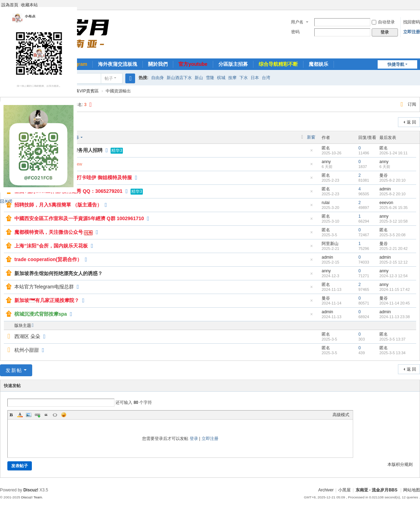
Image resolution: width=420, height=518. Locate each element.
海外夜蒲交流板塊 (118, 64)
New (78, 164)
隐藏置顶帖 (311, 152)
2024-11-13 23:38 (395, 317)
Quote (46, 415)
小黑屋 (344, 490)
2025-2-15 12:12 (394, 262)
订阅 (412, 104)
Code (55, 415)
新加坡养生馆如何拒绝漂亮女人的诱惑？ (58, 273)
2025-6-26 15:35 (394, 208)
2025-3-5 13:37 (393, 339)
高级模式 (341, 415)
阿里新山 (330, 244)
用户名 (297, 22)
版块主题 (23, 325)
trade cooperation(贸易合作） (48, 259)
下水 (244, 78)
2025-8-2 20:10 (393, 180)
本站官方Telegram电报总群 (44, 287)
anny (326, 162)
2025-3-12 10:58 (394, 221)
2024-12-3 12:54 (394, 276)
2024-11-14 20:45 (395, 303)
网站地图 (412, 490)
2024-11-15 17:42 (395, 289)
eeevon (386, 203)
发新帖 (14, 370)
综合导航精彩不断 (278, 64)
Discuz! (31, 490)
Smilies (64, 415)
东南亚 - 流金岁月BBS (377, 490)
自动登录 (383, 22)
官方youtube (193, 64)
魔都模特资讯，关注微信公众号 (49, 232)
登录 (194, 439)
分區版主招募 (233, 64)
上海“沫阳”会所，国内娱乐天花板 (51, 246)
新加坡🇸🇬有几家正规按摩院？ (47, 300)
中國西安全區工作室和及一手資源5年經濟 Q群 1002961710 (79, 218)
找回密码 (412, 22)
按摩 (232, 78)
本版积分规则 (400, 464)
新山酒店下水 (179, 78)
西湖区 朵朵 (27, 336)
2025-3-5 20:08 (393, 235)
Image (29, 415)
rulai (326, 203)
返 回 (411, 122)
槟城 (221, 78)
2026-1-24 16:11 (394, 153)
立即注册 (412, 32)
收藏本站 (29, 5)
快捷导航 (396, 64)
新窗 (311, 137)
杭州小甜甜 (27, 350)
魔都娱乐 (318, 64)
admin (385, 189)
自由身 (157, 78)
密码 (295, 32)
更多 (75, 138)
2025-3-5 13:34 (393, 353)
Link (37, 415)
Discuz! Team (31, 497)
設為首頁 (10, 5)
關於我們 (158, 64)
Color (20, 415)
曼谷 (384, 175)
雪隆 (210, 78)
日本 (255, 78)
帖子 (109, 78)
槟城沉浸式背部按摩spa (41, 314)
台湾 (266, 78)
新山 (199, 78)
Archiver (326, 490)
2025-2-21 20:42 (394, 248)
